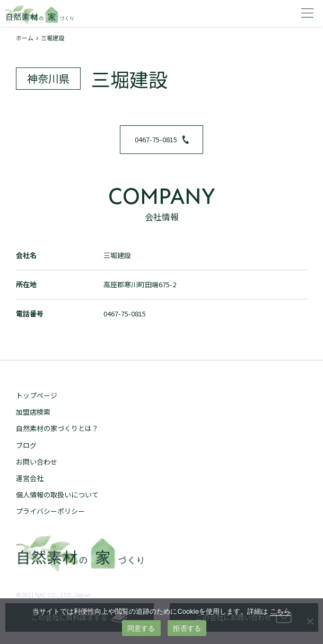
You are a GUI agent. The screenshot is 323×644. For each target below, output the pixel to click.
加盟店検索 (33, 412)
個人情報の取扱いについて (57, 495)
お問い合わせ (37, 462)
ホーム (25, 38)
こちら (280, 611)
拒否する (187, 628)
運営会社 (30, 478)
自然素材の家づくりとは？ (57, 428)
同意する (141, 628)
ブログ (26, 445)
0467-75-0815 (162, 139)
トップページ (37, 395)
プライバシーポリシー (50, 511)
